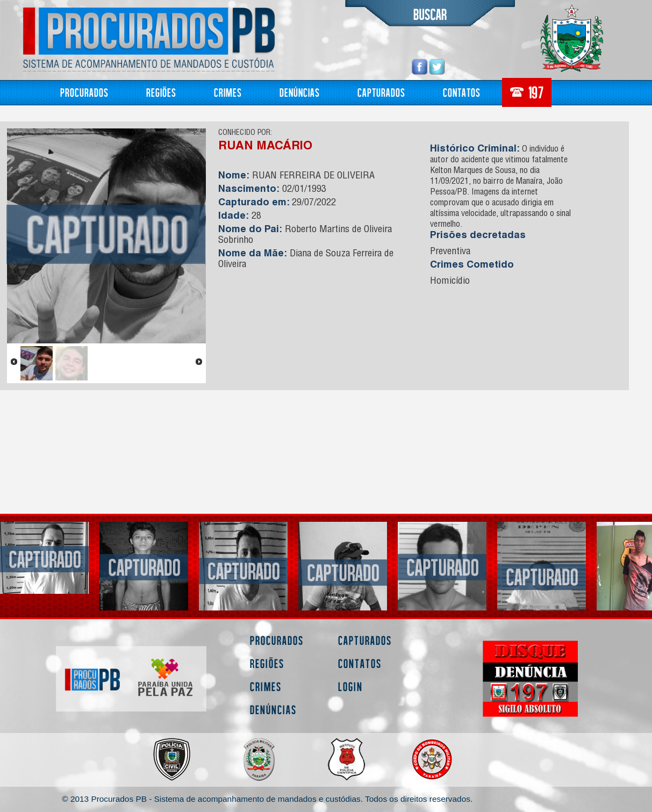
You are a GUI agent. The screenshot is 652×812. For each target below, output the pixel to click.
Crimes (228, 92)
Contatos (462, 92)
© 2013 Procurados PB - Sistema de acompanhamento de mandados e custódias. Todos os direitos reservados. (267, 799)
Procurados (84, 92)
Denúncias (300, 92)
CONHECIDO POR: (245, 133)
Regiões (161, 92)
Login (350, 687)
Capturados (381, 92)
